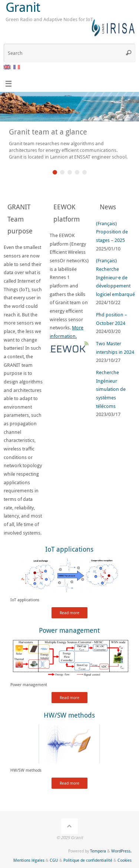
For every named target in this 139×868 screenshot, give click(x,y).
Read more (69, 613)
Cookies (125, 860)
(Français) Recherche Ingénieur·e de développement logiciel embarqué (115, 277)
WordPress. (121, 851)
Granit (23, 7)
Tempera (98, 851)
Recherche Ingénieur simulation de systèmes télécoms (111, 389)
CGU (54, 860)
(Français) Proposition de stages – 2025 (112, 232)
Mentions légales (29, 860)
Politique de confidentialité (88, 860)
